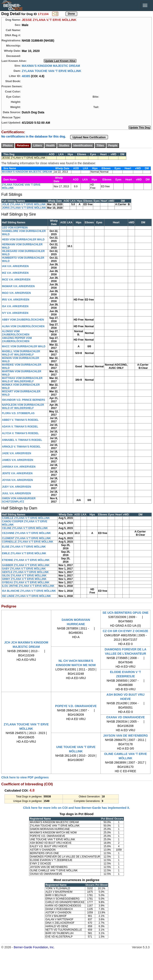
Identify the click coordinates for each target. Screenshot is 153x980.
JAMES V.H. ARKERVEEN (18, 460)
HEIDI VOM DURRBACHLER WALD (23, 240)
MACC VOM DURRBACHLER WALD (24, 346)
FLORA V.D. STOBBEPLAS (18, 413)
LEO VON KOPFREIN (15, 228)
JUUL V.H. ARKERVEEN (16, 493)
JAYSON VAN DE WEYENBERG (125, 736)
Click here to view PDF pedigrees (25, 777)
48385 (26, 76)
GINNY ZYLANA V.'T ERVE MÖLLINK (24, 579)
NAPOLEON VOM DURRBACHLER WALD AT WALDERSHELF (23, 406)
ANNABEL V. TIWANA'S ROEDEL (22, 440)
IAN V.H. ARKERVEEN (15, 266)
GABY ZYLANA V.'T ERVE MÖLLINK (24, 569)
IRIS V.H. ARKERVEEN (16, 300)
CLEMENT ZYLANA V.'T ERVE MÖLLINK (26, 538)
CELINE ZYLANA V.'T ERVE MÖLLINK (25, 528)
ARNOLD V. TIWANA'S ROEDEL (21, 447)
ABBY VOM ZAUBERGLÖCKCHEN (23, 320)
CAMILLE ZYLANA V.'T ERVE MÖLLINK (26, 518)
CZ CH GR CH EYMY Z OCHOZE (126, 631)
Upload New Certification (89, 137)
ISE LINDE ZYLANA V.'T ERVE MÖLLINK (26, 596)
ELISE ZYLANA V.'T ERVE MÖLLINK (24, 547)
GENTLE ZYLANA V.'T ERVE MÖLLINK (25, 572)
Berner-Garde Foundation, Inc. (34, 947)
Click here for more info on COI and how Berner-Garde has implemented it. (76, 808)
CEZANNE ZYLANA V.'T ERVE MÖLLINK (26, 533)
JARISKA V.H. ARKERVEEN (19, 467)
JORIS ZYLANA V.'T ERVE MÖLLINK (24, 208)
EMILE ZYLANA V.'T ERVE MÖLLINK (24, 553)
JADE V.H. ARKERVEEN (17, 453)
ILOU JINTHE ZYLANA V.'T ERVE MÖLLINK (28, 586)
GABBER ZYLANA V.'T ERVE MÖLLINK (26, 565)
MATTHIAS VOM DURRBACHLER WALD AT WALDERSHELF (22, 380)
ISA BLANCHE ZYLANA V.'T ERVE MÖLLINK (29, 591)
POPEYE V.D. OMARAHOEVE (76, 706)
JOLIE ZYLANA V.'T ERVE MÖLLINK (24, 204)
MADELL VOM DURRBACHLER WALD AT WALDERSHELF (21, 353)
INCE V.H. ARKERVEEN (16, 280)
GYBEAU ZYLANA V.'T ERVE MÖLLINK (26, 582)
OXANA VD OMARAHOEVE (126, 717)
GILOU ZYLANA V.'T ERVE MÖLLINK (24, 576)
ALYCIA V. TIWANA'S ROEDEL (20, 433)
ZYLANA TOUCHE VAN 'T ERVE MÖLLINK (52, 71)
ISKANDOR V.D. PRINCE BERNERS (23, 400)
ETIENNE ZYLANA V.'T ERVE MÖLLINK (26, 560)
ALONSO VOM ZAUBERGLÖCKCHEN (16, 333)
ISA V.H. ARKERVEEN (15, 306)
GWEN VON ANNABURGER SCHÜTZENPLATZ (19, 500)
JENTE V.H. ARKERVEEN (17, 473)
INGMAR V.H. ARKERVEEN (18, 286)
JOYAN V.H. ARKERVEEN (17, 480)
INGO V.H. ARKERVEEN (16, 293)
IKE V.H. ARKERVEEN (15, 273)
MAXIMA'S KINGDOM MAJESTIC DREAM (51, 66)
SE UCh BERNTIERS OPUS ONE (125, 613)
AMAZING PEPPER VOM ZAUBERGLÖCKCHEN (17, 340)
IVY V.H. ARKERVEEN (15, 313)
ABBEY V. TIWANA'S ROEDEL (20, 420)
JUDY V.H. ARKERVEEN (16, 487)
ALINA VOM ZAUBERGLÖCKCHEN (23, 326)
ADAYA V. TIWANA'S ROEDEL (20, 427)
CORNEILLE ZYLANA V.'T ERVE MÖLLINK (28, 542)
